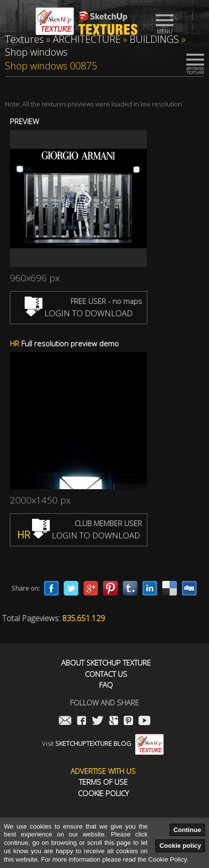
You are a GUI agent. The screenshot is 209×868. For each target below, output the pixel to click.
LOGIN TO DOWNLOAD (79, 313)
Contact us (106, 674)
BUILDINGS (154, 39)
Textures (24, 39)
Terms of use (103, 782)
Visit (103, 743)
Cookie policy (180, 846)
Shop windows (36, 52)
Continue (187, 830)
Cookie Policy (103, 793)
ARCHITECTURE (87, 39)
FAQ (106, 685)
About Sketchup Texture (106, 663)
